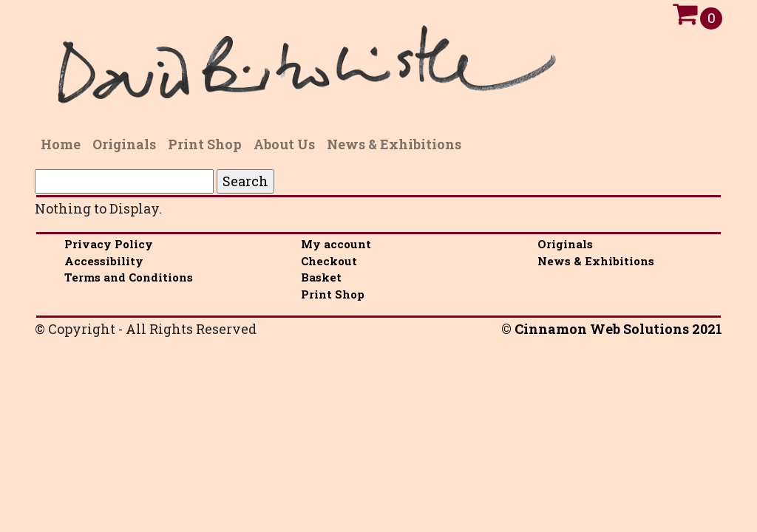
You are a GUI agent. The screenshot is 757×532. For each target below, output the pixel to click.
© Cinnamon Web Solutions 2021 (612, 329)
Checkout (329, 261)
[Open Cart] (685, 18)
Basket (321, 277)
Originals (565, 244)
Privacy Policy (109, 244)
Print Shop (333, 294)
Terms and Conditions (129, 277)
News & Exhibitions (596, 261)
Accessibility (104, 261)
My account (336, 244)
